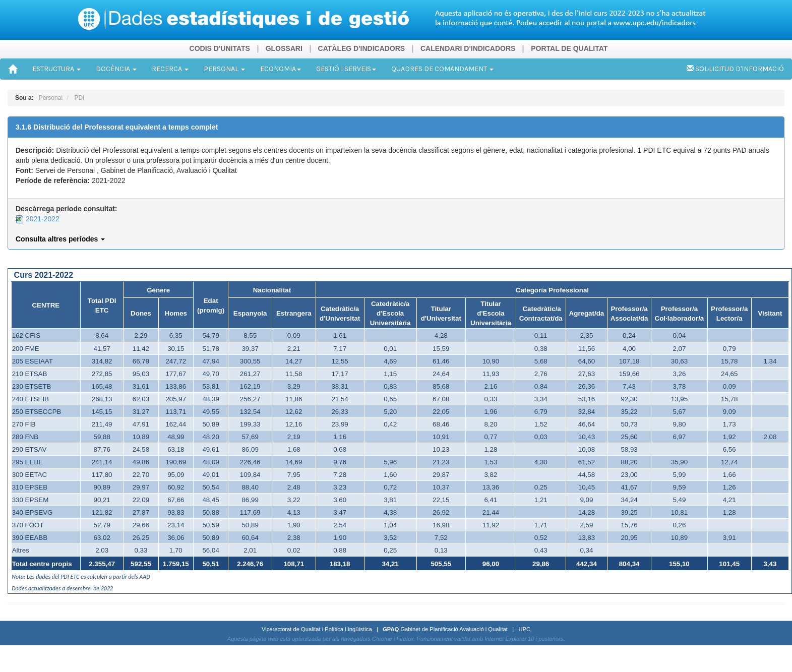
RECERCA (170, 69)
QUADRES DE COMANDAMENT (442, 69)
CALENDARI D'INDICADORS (468, 48)
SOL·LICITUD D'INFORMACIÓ (735, 69)
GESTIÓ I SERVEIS (346, 69)
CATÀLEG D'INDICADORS (362, 48)
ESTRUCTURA (56, 69)
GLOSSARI (284, 48)
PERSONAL (224, 69)
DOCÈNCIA (116, 69)
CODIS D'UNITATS (220, 48)
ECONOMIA (281, 69)
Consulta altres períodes (60, 239)
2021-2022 (38, 219)
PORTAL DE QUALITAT (569, 48)
